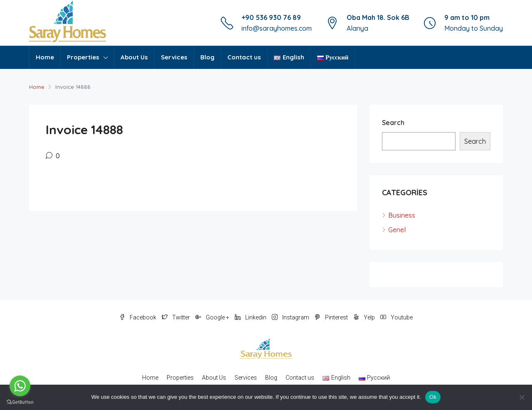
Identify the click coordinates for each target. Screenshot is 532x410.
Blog (207, 57)
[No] (522, 397)
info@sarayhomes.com (277, 28)
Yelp (365, 317)
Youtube (397, 317)
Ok (433, 397)
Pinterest (332, 317)
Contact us (244, 57)
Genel (397, 230)
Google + (213, 317)
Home (45, 57)
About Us (134, 57)
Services (174, 57)
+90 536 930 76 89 (271, 17)
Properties (83, 57)
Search (393, 123)
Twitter (176, 317)
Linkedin (251, 317)
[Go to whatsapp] (20, 386)
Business (402, 215)
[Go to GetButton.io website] (20, 402)
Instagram (291, 317)
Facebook (138, 317)
